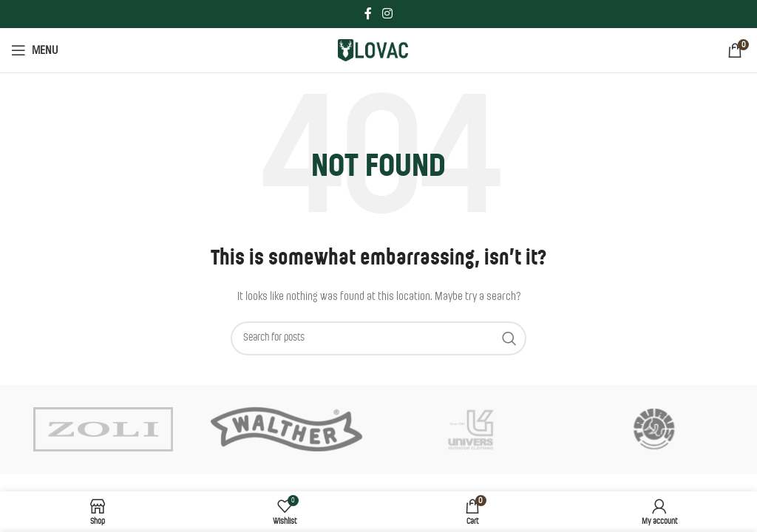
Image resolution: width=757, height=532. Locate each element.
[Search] (378, 338)
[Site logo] (378, 50)
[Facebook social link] (368, 14)
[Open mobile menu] (34, 50)
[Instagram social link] (387, 14)
